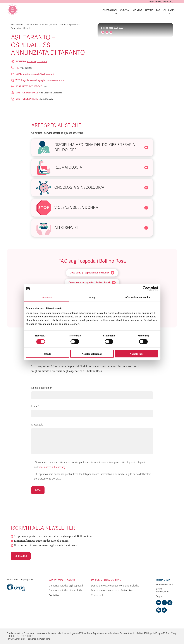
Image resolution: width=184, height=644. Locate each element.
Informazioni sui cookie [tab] (138, 297)
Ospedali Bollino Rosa (116, 10)
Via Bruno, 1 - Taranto (37, 61)
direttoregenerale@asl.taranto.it (39, 74)
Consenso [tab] (46, 297)
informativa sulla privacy (52, 467)
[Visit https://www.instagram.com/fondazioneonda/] (170, 603)
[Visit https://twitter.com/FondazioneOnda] (164, 610)
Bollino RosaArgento (162, 590)
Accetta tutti (137, 354)
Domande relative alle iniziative (66, 591)
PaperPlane (45, 639)
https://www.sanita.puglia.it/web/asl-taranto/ (43, 80)
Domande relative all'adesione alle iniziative (115, 586)
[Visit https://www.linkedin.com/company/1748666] (159, 603)
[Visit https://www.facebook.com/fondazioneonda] (164, 603)
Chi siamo (169, 10)
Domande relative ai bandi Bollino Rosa (113, 591)
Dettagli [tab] (92, 297)
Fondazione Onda (164, 585)
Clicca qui (21, 556)
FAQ (158, 10)
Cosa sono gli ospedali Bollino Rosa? (92, 273)
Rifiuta (48, 354)
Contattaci (54, 595)
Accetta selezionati (92, 354)
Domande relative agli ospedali (66, 586)
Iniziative (137, 10)
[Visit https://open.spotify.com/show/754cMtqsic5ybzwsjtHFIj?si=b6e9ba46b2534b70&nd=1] (159, 610)
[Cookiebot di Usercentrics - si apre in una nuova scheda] (145, 289)
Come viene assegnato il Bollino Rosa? (92, 283)
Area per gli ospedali (161, 2)
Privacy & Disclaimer (17, 639)
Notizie (149, 10)
